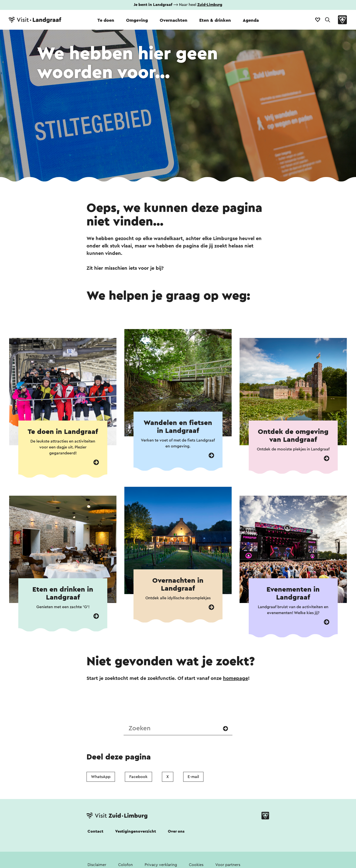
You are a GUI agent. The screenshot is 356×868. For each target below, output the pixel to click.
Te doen (106, 20)
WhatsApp (101, 777)
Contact (95, 831)
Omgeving (137, 20)
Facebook (138, 777)
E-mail (193, 777)
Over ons (176, 831)
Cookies (196, 865)
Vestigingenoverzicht (136, 831)
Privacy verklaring (161, 865)
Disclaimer (97, 865)
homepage (235, 678)
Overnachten (174, 20)
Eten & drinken (215, 20)
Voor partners (228, 865)
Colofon (125, 865)
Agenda (251, 20)
